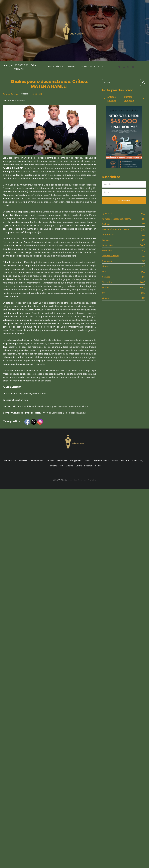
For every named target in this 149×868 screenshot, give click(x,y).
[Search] (121, 83)
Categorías (54, 66)
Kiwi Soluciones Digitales (85, 480)
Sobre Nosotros (92, 66)
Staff (71, 66)
